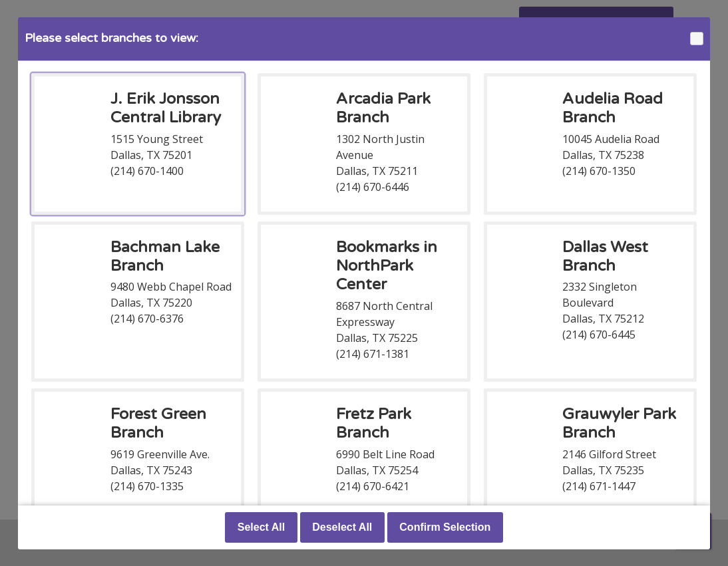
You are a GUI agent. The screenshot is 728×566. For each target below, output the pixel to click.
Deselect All (342, 527)
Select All (261, 527)
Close (696, 39)
